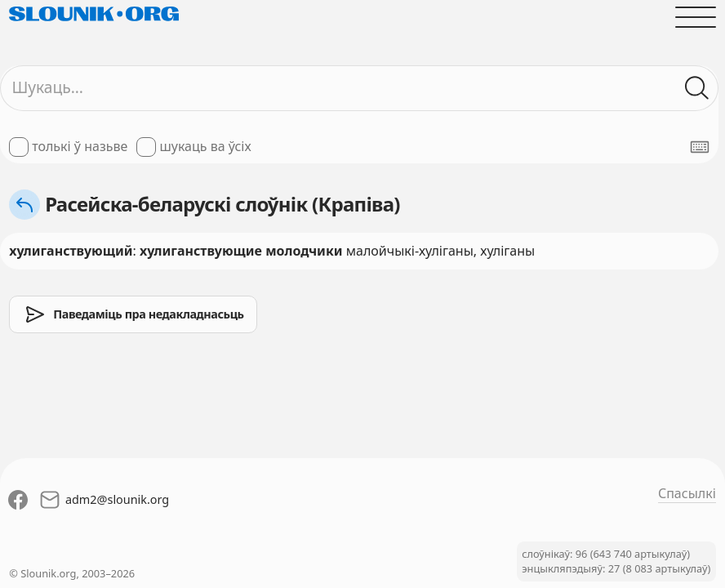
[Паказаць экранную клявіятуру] (700, 147)
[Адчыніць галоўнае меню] (696, 17)
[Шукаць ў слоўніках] (697, 88)
